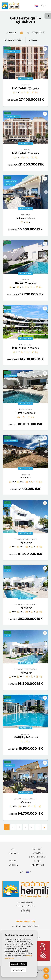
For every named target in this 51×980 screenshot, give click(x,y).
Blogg (38, 861)
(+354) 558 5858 (25, 903)
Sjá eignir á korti (38, 33)
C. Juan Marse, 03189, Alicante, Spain (25, 926)
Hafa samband (38, 865)
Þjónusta (37, 853)
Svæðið (13, 861)
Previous (5, 62)
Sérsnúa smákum (18, 970)
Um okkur (13, 865)
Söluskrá (38, 849)
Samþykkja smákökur (18, 964)
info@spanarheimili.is (26, 906)
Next (46, 62)
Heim (13, 849)
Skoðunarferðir (37, 857)
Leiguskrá (13, 853)
